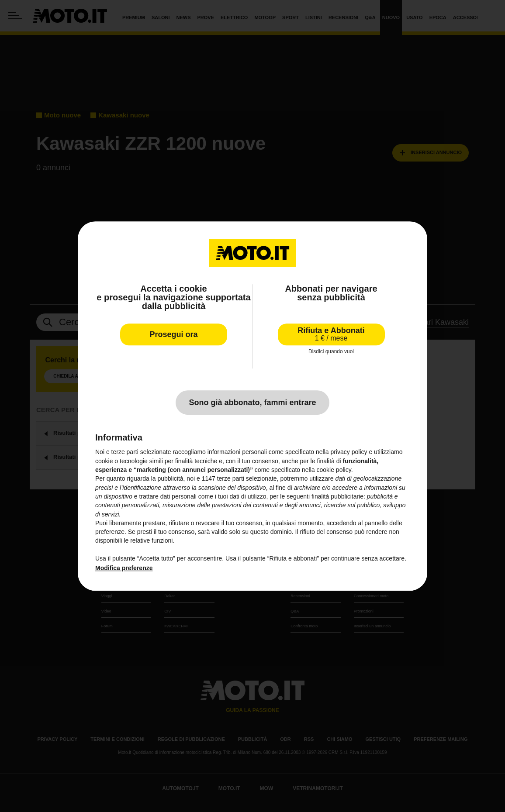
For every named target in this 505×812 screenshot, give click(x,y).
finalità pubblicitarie (337, 496)
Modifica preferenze (124, 568)
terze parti (231, 479)
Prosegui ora (173, 334)
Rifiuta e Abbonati (331, 334)
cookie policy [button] (334, 470)
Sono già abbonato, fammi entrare (252, 403)
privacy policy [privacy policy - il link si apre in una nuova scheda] (349, 452)
